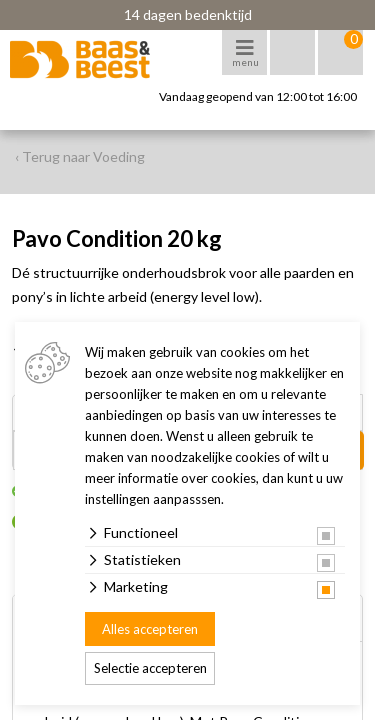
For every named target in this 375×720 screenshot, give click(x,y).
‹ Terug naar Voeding (80, 156)
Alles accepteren (150, 629)
